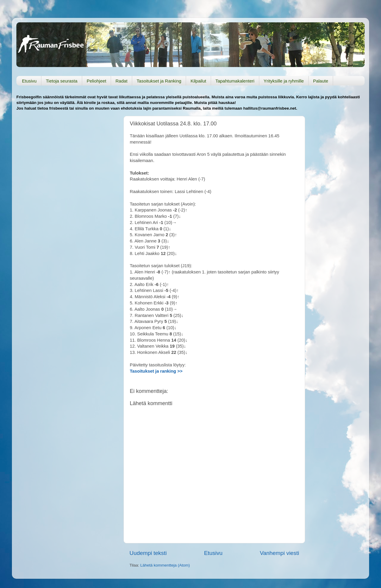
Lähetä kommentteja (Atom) (165, 565)
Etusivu (29, 81)
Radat (121, 81)
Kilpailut (198, 81)
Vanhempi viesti (279, 553)
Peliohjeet (96, 81)
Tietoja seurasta (62, 81)
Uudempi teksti (148, 553)
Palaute (321, 81)
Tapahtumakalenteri (235, 81)
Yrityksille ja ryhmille (284, 81)
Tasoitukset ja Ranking (159, 81)
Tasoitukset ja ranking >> (156, 371)
